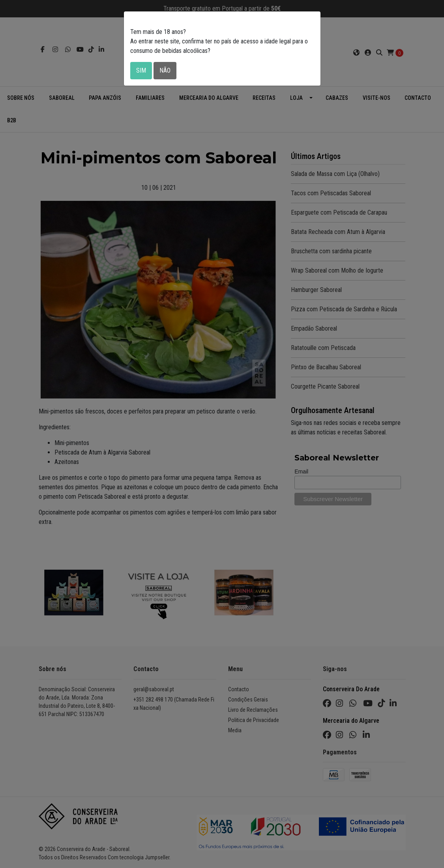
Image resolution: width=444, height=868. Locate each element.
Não (165, 70)
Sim (141, 70)
